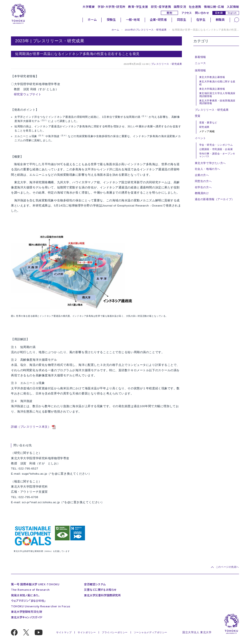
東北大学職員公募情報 (212, 89)
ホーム (92, 20)
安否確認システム (95, 584)
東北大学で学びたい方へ (210, 163)
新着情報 (200, 57)
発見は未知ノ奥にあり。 (25, 595)
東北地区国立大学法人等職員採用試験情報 (217, 95)
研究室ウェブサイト (28, 94)
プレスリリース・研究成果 (167, 64)
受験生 (111, 20)
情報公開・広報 (214, 7)
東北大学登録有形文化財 (26, 612)
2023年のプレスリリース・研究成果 (146, 30)
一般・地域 (133, 20)
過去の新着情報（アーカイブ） (215, 199)
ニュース (200, 63)
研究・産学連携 (161, 7)
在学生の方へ (203, 187)
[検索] (236, 20)
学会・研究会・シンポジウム (216, 145)
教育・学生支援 (138, 7)
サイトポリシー (87, 632)
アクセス (187, 13)
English (232, 13)
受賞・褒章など (208, 123)
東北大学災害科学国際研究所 (102, 595)
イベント (200, 138)
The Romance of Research (30, 590)
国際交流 (180, 7)
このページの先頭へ (227, 567)
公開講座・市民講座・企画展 (216, 149)
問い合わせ (202, 13)
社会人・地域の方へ (208, 169)
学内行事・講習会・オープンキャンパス (217, 155)
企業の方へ (202, 175)
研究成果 (204, 127)
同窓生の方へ (203, 181)
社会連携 (195, 7)
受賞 (198, 116)
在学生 (201, 20)
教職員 (220, 20)
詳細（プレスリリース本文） (31, 427)
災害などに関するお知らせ (100, 590)
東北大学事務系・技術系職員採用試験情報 (217, 102)
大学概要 (89, 7)
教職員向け (202, 193)
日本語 (219, 13)
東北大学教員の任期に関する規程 (217, 83)
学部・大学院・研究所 (112, 7)
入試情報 (233, 7)
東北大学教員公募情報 (212, 77)
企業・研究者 (158, 20)
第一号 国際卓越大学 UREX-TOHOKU (35, 584)
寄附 (169, 13)
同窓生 (182, 20)
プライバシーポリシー (115, 632)
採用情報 (200, 70)
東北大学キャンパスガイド (27, 617)
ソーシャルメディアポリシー (151, 632)
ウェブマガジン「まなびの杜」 (28, 601)
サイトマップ (64, 632)
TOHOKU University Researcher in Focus (41, 606)
